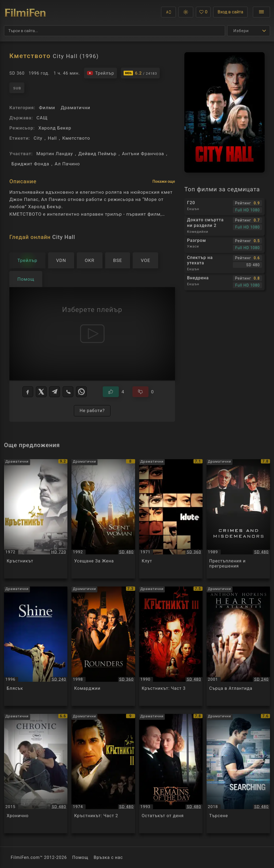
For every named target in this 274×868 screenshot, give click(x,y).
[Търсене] (115, 31)
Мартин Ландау (55, 154)
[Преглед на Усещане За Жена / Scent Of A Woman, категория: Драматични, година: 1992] (103, 519)
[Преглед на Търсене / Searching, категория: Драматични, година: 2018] (238, 774)
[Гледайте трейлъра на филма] (100, 73)
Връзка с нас (108, 857)
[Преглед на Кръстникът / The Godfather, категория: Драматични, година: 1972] (36, 519)
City (38, 138)
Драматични (75, 108)
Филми (47, 108)
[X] (41, 392)
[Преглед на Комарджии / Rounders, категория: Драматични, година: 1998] (103, 646)
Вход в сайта (230, 12)
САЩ (42, 118)
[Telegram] (55, 392)
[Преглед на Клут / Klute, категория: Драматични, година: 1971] (171, 519)
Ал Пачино (67, 164)
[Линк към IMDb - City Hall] (140, 73)
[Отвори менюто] (261, 12)
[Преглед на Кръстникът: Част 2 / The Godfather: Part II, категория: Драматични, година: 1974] (103, 774)
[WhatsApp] (81, 392)
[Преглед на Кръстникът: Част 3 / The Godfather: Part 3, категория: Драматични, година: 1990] (171, 646)
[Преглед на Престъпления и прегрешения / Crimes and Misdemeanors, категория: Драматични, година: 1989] (238, 519)
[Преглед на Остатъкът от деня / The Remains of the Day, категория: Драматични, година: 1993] (171, 774)
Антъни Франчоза (143, 154)
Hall (52, 138)
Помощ (80, 857)
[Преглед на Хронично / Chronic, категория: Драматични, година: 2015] (36, 774)
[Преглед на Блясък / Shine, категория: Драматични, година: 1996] (36, 646)
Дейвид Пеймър (98, 154)
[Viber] (68, 392)
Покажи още (164, 181)
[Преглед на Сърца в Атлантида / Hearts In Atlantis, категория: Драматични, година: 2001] (238, 646)
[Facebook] (28, 392)
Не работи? (92, 411)
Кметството (76, 138)
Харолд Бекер (55, 128)
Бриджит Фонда (30, 164)
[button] (168, 12)
